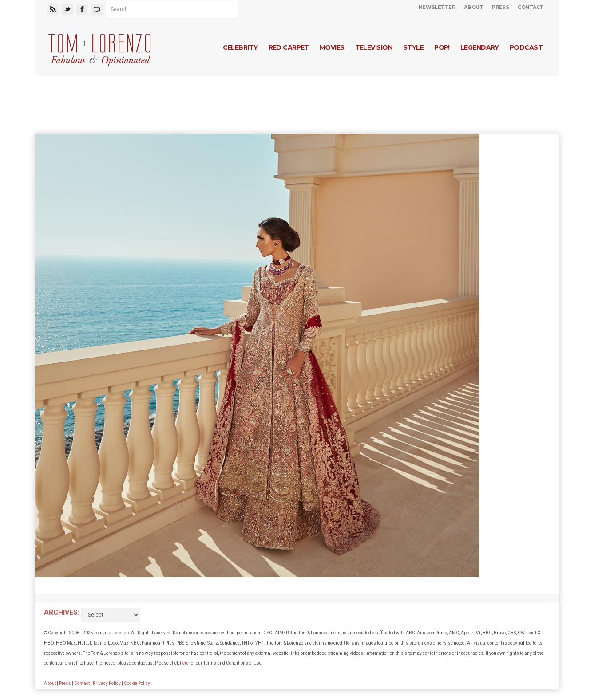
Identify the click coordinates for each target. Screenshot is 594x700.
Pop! (442, 47)
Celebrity (240, 47)
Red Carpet (289, 47)
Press (500, 7)
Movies (332, 47)
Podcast (526, 47)
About (473, 7)
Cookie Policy (137, 683)
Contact (531, 7)
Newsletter (437, 7)
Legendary (480, 47)
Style (413, 47)
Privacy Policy (107, 683)
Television (374, 47)
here (184, 663)
